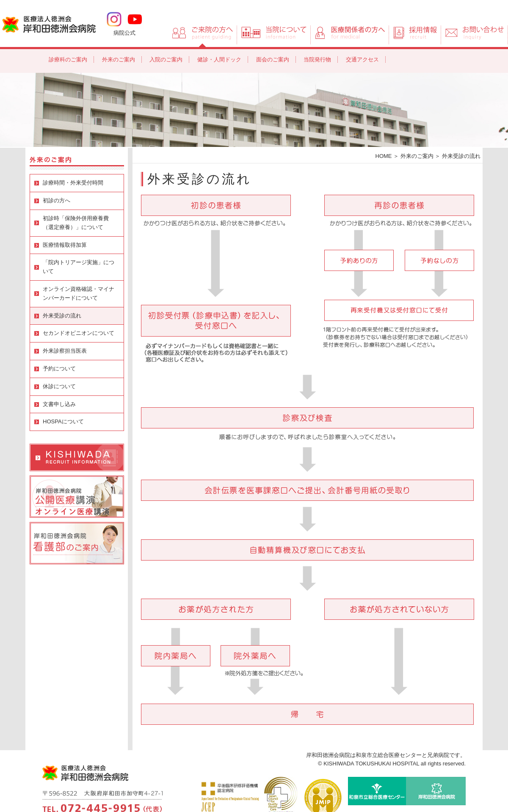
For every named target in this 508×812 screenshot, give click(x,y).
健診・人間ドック (219, 59)
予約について (59, 369)
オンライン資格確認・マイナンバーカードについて (79, 293)
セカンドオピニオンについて (79, 333)
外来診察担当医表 (65, 351)
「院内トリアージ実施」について (79, 267)
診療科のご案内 (68, 59)
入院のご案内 (166, 59)
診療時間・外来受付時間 (73, 183)
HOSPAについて (63, 421)
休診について (59, 386)
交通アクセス (362, 59)
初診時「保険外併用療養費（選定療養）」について (76, 223)
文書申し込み (59, 404)
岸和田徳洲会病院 (49, 24)
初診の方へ (57, 200)
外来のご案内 (119, 59)
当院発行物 (317, 59)
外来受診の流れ (62, 316)
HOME (384, 156)
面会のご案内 (273, 59)
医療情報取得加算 (65, 245)
